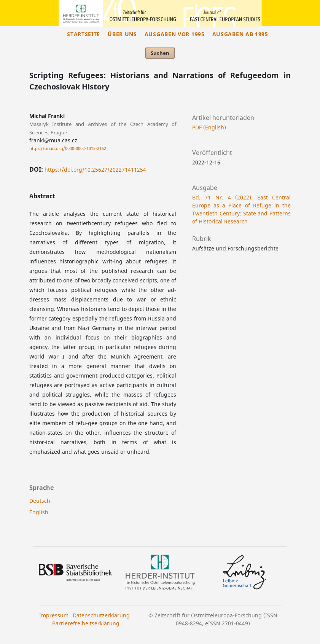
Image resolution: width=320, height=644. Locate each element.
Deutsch (40, 501)
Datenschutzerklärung (101, 615)
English (39, 512)
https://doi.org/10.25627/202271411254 (95, 170)
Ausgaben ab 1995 (240, 34)
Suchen (160, 53)
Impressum (54, 615)
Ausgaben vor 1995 (175, 34)
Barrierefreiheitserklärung (86, 623)
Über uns (122, 34)
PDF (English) (209, 127)
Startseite (84, 34)
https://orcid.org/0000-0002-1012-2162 (68, 148)
